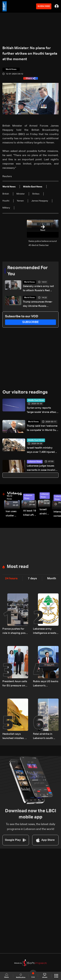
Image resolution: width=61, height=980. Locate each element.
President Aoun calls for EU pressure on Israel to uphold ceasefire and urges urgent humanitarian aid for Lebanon (15, 684)
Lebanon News (35, 462)
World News (29, 282)
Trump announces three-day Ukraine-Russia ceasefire (38, 304)
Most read (18, 567)
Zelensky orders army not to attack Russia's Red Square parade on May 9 (38, 289)
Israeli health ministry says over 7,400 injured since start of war (41, 450)
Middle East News (36, 400)
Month (52, 578)
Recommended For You (28, 271)
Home (7, 976)
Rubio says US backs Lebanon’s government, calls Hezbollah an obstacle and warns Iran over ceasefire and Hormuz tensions (46, 684)
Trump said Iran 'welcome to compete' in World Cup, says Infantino (43, 429)
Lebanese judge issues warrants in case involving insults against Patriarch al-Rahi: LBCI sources (43, 468)
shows (45, 976)
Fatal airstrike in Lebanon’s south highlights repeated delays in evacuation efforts (45, 737)
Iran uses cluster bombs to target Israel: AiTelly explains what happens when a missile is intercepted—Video (13, 514)
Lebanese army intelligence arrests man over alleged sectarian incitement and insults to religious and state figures (45, 631)
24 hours (11, 578)
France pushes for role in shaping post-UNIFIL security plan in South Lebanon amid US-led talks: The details (15, 631)
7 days (32, 578)
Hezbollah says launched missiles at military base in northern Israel (15, 737)
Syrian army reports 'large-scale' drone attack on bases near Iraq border (42, 411)
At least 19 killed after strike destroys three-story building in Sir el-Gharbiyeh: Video (30, 513)
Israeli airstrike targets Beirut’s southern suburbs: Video (45, 512)
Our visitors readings (25, 392)
